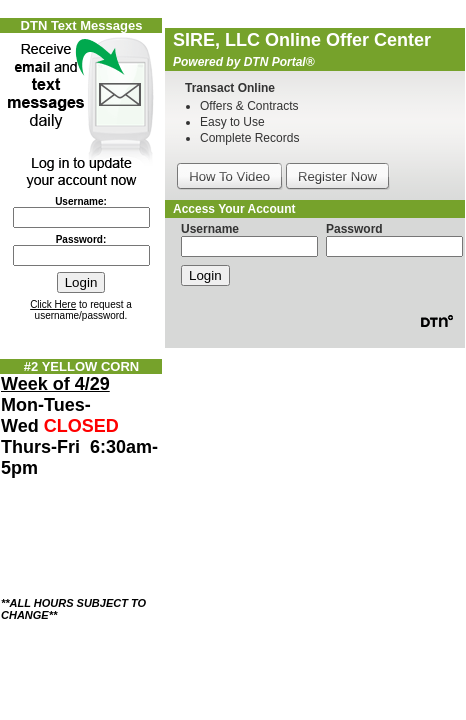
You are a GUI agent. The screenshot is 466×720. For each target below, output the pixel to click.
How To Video (229, 176)
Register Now (337, 176)
